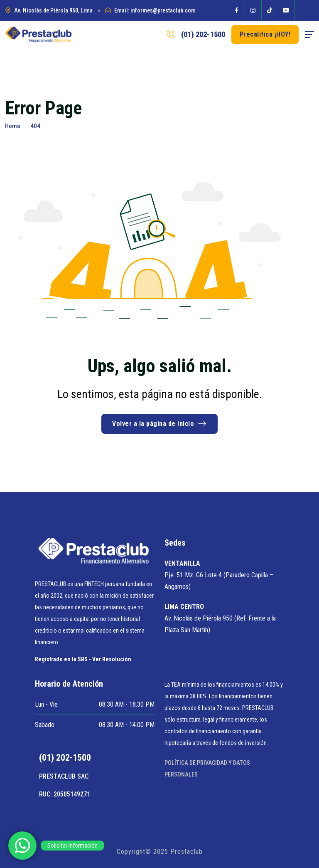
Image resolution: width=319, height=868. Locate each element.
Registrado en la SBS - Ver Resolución (83, 659)
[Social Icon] (237, 10)
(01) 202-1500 (65, 758)
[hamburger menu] (309, 35)
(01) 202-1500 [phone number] (203, 34)
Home (13, 126)
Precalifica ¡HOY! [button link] (265, 34)
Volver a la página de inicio (159, 424)
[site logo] (39, 35)
